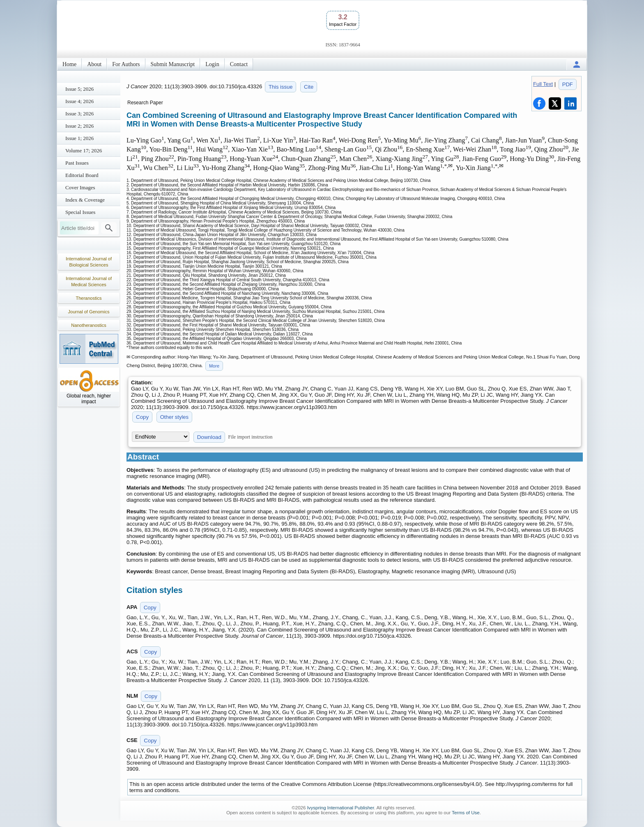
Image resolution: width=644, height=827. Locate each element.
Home (69, 64)
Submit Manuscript (173, 64)
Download (209, 437)
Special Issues (80, 212)
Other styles (174, 417)
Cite (309, 87)
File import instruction (251, 437)
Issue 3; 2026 (79, 114)
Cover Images (80, 187)
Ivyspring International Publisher (341, 808)
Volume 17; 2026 (84, 150)
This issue (281, 87)
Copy (142, 417)
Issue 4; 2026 (79, 101)
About (94, 64)
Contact (239, 64)
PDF (568, 84)
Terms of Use (466, 813)
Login (212, 64)
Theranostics (89, 298)
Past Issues (77, 163)
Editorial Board (82, 175)
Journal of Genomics (89, 312)
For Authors (126, 64)
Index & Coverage (85, 200)
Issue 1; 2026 (79, 138)
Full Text (543, 84)
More (214, 366)
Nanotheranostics (89, 325)
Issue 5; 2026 (79, 89)
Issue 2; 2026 (79, 126)
